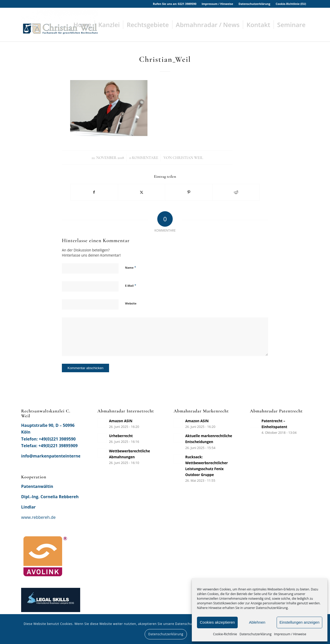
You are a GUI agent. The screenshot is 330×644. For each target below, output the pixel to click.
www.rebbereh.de (38, 517)
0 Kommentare (144, 158)
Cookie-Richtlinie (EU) (291, 4)
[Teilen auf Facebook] (94, 192)
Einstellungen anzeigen (299, 622)
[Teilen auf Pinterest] (189, 192)
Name (131, 267)
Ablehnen (257, 622)
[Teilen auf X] (142, 192)
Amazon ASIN (121, 421)
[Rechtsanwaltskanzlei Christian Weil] (60, 25)
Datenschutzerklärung (255, 634)
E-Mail (131, 285)
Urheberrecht (121, 436)
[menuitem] (217, 4)
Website (131, 303)
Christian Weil (188, 158)
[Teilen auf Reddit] (236, 192)
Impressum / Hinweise (290, 634)
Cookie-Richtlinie (225, 634)
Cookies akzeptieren (217, 622)
